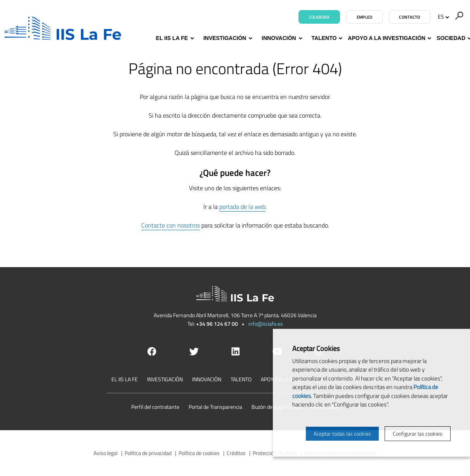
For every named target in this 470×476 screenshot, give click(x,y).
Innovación (281, 38)
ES (443, 17)
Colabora (319, 17)
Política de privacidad (148, 453)
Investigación (227, 38)
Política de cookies (199, 453)
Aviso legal (106, 453)
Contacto (409, 17)
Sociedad (451, 38)
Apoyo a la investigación (387, 38)
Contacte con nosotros (171, 225)
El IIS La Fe (174, 38)
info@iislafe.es (266, 324)
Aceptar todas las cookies (342, 433)
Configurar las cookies (418, 433)
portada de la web (242, 207)
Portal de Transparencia (215, 407)
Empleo (365, 17)
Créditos (236, 453)
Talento (324, 38)
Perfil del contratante (155, 407)
